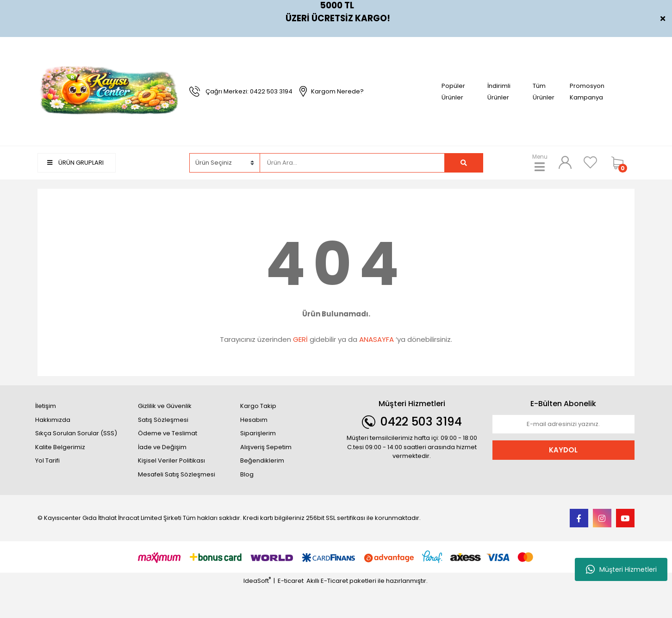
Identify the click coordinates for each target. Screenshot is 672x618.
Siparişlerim (258, 433)
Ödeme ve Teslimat (168, 433)
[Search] (352, 163)
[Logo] (109, 91)
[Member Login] (565, 162)
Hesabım (254, 420)
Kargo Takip (258, 406)
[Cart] (621, 163)
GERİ (300, 339)
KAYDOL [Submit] (563, 450)
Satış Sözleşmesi (163, 420)
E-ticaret (291, 581)
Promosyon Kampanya (587, 92)
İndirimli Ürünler (499, 92)
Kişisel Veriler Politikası (171, 460)
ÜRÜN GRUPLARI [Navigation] (75, 163)
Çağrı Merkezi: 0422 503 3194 (249, 91)
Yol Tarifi (47, 460)
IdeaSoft (257, 581)
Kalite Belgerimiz (60, 447)
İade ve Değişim (162, 447)
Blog (247, 474)
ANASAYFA (376, 339)
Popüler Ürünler (453, 92)
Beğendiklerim (262, 460)
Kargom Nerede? (337, 91)
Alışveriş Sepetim (266, 447)
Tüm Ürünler (544, 92)
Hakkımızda (53, 420)
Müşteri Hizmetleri (621, 569)
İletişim (46, 406)
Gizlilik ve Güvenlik (165, 406)
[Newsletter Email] (564, 424)
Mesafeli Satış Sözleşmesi (177, 474)
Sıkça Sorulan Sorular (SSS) (76, 433)
